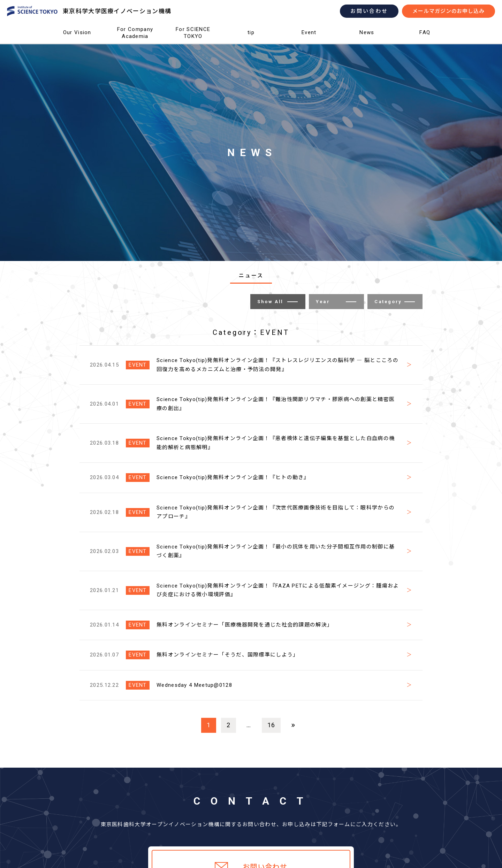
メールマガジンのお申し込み (448, 11)
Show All (277, 302)
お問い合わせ (369, 11)
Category (395, 302)
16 (271, 725)
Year (336, 302)
